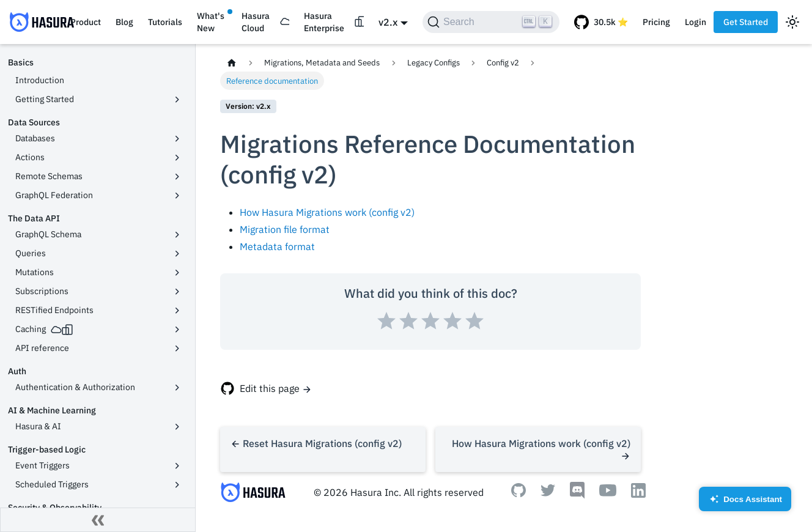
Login (696, 22)
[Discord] (577, 495)
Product (86, 22)
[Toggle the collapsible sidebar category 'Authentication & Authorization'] (177, 388)
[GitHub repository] (601, 22)
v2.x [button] (388, 22)
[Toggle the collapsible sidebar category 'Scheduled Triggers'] (177, 485)
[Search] (491, 22)
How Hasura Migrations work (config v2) (327, 212)
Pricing (656, 22)
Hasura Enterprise (324, 22)
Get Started (746, 22)
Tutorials (165, 22)
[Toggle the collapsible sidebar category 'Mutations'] (177, 273)
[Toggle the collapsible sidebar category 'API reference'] (177, 349)
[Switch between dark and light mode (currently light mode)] (792, 22)
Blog (124, 22)
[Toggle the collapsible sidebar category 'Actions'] (177, 158)
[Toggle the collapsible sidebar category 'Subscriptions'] (177, 292)
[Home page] (232, 63)
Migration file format (285, 229)
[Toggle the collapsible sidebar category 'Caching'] (177, 330)
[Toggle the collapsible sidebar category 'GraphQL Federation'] (177, 196)
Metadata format (277, 246)
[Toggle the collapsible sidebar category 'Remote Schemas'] (177, 177)
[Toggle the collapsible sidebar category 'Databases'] (177, 139)
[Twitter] (548, 493)
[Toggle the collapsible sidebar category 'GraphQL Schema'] (177, 235)
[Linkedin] (638, 494)
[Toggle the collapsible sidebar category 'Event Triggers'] (177, 466)
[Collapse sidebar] (98, 520)
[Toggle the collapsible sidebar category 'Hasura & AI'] (177, 427)
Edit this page (270, 388)
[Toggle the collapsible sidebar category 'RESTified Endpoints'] (177, 311)
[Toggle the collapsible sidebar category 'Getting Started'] (177, 100)
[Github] (519, 493)
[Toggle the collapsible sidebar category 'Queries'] (177, 254)
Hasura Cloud (256, 22)
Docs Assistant (745, 503)
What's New (211, 22)
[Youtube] (608, 493)
